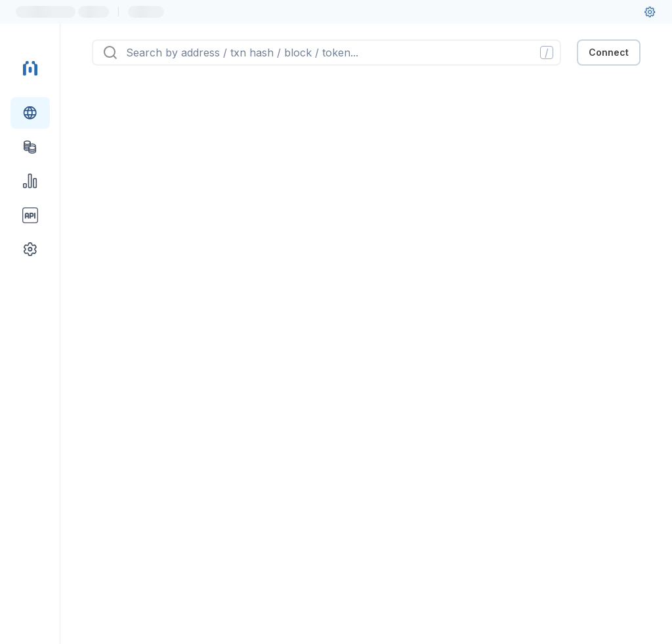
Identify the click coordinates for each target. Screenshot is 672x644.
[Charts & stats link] (30, 181)
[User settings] (650, 12)
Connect (609, 52)
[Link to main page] (30, 68)
